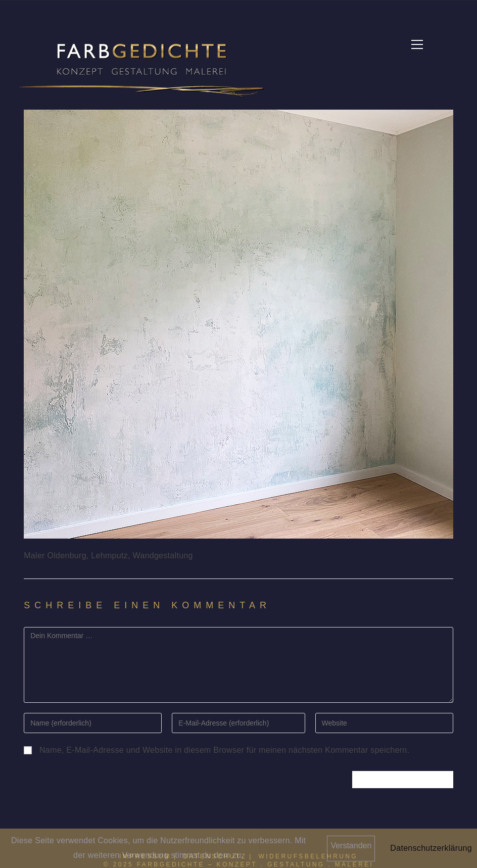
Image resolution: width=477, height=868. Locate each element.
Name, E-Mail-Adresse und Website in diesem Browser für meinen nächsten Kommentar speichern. (224, 750)
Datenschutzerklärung (431, 848)
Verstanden (351, 846)
